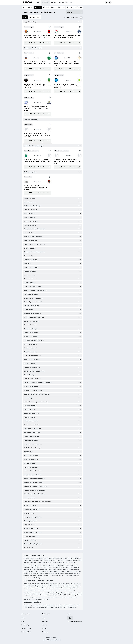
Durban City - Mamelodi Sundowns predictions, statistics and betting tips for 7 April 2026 (67, 86)
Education (69, 2)
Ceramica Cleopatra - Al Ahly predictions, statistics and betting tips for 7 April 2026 (37, 37)
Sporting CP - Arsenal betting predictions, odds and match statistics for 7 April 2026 (37, 161)
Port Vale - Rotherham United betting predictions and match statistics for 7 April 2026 (36, 188)
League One (28, 177)
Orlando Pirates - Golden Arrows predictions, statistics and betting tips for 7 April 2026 (37, 86)
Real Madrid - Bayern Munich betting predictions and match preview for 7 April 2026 (67, 161)
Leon (69, 614)
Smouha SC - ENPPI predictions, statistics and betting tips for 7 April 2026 (67, 37)
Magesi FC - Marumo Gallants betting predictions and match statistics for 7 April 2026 (36, 108)
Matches (54, 2)
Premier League (29, 27)
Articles (61, 2)
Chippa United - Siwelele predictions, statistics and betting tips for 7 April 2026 (37, 63)
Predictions (46, 2)
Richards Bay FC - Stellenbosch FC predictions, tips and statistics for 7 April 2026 (67, 64)
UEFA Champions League (31, 151)
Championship (28, 125)
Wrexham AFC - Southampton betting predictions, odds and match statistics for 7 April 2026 (37, 135)
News (39, 2)
